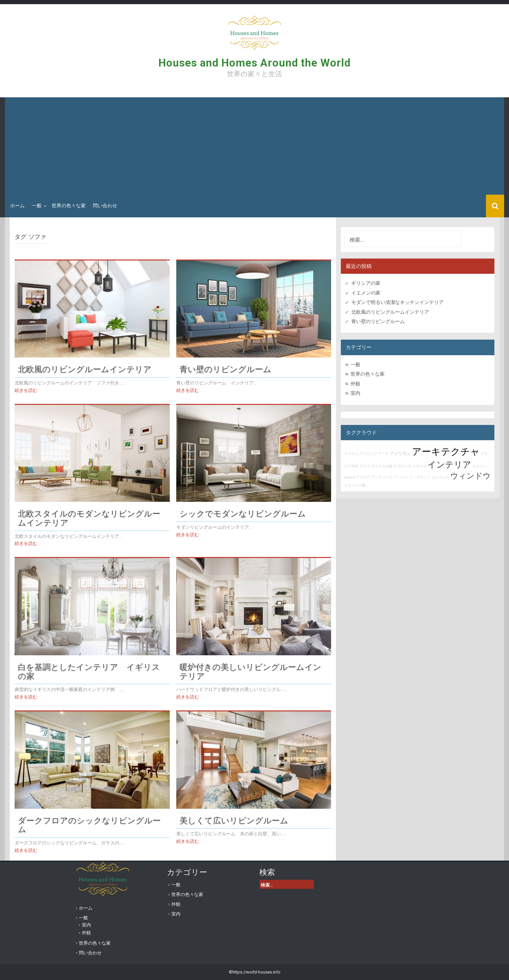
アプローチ (402, 466)
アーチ (384, 454)
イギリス (419, 466)
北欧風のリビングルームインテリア (85, 369)
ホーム (17, 206)
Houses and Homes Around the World (255, 63)
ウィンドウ (471, 476)
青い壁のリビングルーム (225, 369)
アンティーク (382, 477)
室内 (355, 393)
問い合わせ (105, 206)
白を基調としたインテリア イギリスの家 (89, 671)
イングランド (420, 477)
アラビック (368, 454)
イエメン (479, 466)
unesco (350, 477)
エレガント (440, 477)
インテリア (449, 465)
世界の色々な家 (69, 206)
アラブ (365, 466)
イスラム (351, 454)
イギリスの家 (355, 485)
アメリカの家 (382, 466)
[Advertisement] (255, 146)
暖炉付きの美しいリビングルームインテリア (250, 671)
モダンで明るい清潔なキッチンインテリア (397, 302)
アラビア (363, 477)
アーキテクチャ (446, 452)
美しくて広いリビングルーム (234, 820)
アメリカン (400, 453)
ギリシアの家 (368, 283)
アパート (401, 477)
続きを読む (26, 390)
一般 (37, 206)
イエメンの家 (366, 293)
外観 (355, 384)
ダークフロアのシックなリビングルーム (89, 825)
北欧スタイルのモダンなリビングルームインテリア (89, 518)
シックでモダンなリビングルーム (243, 514)
